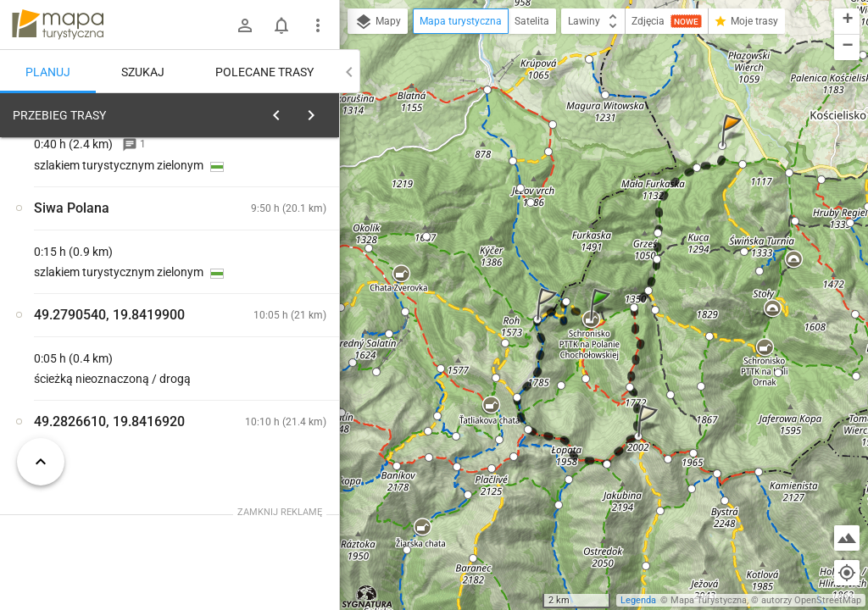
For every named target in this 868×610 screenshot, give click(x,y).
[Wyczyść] (320, 111)
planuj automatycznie (272, 234)
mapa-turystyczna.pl (58, 25)
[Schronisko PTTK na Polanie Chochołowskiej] (102, 375)
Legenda (638, 600)
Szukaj (143, 72)
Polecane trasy (264, 72)
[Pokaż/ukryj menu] (318, 25)
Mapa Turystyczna (709, 600)
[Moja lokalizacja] (847, 573)
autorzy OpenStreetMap (811, 600)
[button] (603, 322)
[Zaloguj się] (245, 25)
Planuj (48, 72)
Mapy (378, 22)
